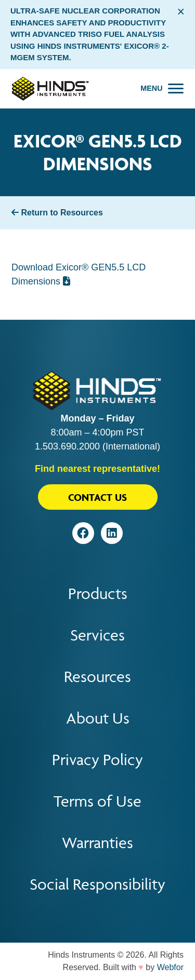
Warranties (97, 843)
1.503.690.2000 (67, 446)
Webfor (170, 967)
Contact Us (97, 497)
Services (97, 635)
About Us (98, 718)
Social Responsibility (97, 884)
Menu (151, 88)
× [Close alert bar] (181, 11)
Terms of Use (97, 801)
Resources (97, 677)
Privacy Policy (97, 760)
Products (98, 594)
